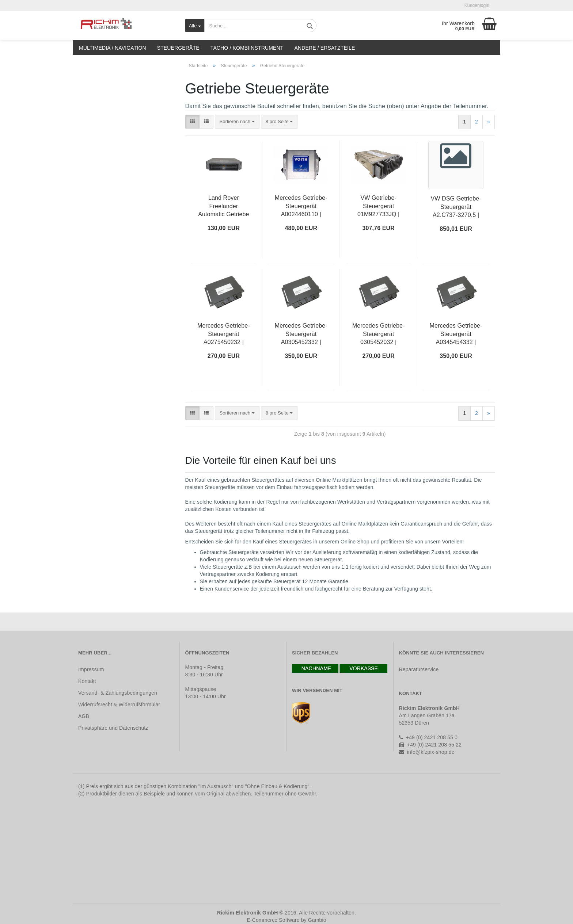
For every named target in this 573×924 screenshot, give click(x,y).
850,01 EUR (456, 229)
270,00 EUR (224, 356)
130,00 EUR (224, 228)
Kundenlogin (477, 5)
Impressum (91, 669)
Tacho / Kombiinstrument (247, 48)
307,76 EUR (378, 228)
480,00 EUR (301, 228)
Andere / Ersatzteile (325, 48)
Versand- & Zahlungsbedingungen (118, 693)
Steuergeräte (178, 48)
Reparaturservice (419, 669)
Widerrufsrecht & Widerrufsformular (119, 705)
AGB (84, 716)
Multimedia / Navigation (113, 48)
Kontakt (87, 681)
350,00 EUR (301, 356)
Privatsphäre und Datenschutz (113, 728)
